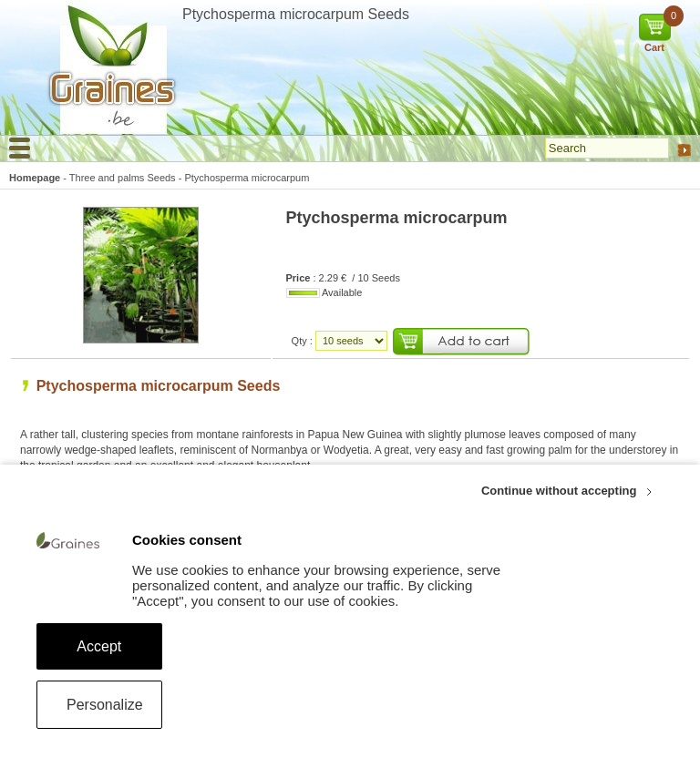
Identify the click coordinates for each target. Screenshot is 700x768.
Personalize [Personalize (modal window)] (105, 705)
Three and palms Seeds (123, 178)
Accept (99, 646)
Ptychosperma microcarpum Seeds (159, 386)
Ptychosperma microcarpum (247, 178)
